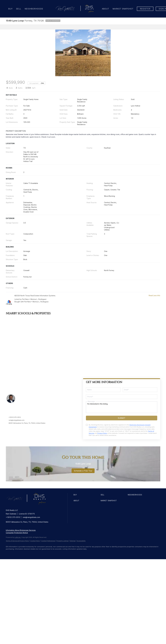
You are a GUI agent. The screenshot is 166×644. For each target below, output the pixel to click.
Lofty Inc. (18, 537)
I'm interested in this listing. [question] (122, 407)
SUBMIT (122, 418)
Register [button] (145, 9)
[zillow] (22, 553)
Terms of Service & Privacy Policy (17, 541)
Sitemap (73, 541)
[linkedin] (15, 553)
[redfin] (49, 553)
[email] (140, 390)
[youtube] (36, 553)
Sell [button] (19, 9)
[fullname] (103, 390)
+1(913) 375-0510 (15, 417)
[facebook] (9, 553)
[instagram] (29, 553)
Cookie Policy (35, 541)
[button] (87, 495)
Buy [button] (10, 9)
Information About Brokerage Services (21, 530)
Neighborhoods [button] (34, 9)
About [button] (106, 9)
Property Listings (63, 541)
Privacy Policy (102, 433)
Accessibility (81, 541)
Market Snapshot (123, 9)
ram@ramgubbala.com (17, 420)
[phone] (122, 397)
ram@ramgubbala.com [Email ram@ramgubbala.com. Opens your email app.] (31, 517)
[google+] (43, 553)
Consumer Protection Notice (17, 533)
